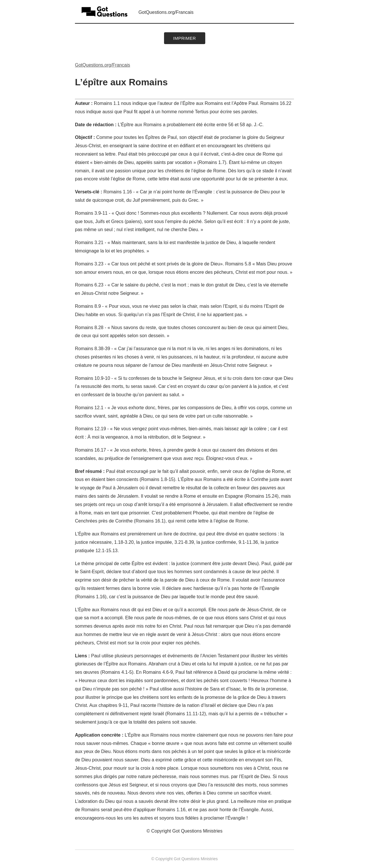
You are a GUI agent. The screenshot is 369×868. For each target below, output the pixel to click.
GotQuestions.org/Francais (166, 12)
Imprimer (185, 38)
